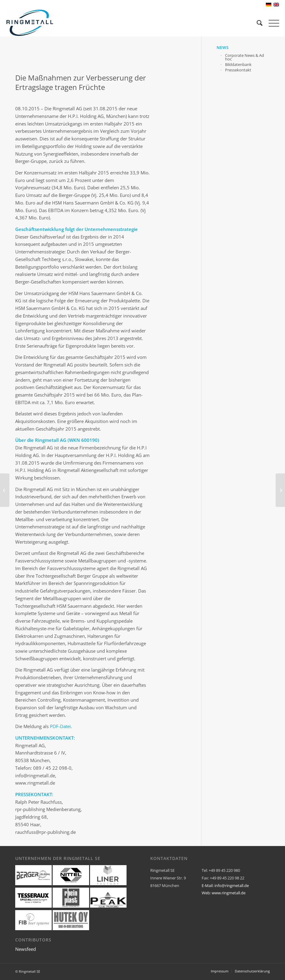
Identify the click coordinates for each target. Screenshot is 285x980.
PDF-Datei (60, 726)
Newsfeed (26, 949)
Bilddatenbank (238, 64)
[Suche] (257, 23)
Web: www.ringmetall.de (224, 893)
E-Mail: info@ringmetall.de (225, 885)
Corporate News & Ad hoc (245, 57)
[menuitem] (257, 23)
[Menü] (271, 23)
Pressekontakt (238, 69)
